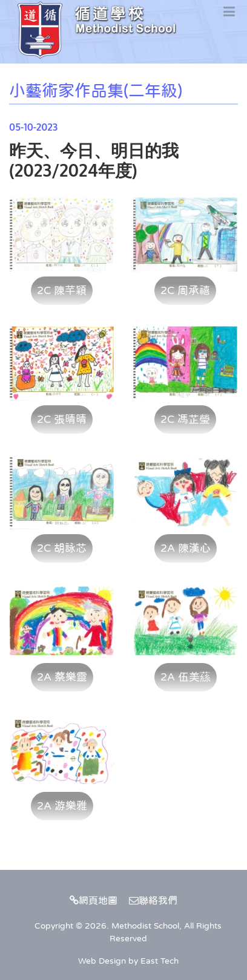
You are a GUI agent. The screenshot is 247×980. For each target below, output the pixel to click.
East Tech (160, 961)
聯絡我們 (153, 900)
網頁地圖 (94, 900)
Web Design (102, 961)
